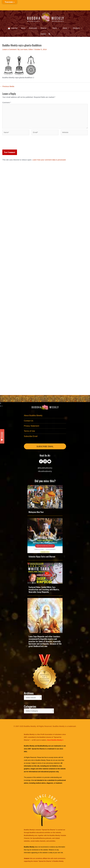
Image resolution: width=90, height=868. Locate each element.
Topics (56, 28)
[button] (49, 34)
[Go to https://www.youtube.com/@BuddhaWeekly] (49, 462)
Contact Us (29, 421)
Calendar (14, 28)
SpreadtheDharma (39, 838)
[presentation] (20, 144)
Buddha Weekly (41, 760)
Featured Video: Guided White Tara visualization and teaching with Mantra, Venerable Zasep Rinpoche (44, 590)
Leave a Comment (9, 49)
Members (77, 28)
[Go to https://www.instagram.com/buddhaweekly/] (45, 462)
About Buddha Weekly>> (55, 740)
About (66, 28)
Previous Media (7, 86)
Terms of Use (29, 431)
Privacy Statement (32, 426)
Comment (7, 103)
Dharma (45, 28)
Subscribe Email (31, 436)
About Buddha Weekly (33, 416)
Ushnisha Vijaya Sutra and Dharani (42, 557)
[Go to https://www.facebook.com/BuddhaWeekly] (41, 462)
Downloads (33, 28)
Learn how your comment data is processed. (49, 160)
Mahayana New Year (36, 512)
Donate (43, 34)
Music (23, 28)
